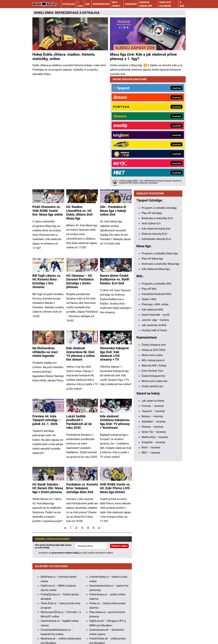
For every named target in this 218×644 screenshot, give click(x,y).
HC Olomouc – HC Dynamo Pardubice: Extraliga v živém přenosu (80, 172)
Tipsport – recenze (153, 413)
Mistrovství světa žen (155, 383)
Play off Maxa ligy (152, 261)
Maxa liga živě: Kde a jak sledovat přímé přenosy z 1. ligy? (143, 57)
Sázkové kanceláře (146, 4)
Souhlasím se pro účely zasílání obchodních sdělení (76, 443)
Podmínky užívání (97, 632)
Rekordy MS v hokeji (154, 368)
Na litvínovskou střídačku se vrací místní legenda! (45, 242)
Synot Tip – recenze (154, 434)
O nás (182, 4)
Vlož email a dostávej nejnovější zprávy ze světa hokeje (53, 436)
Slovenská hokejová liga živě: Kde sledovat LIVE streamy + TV (114, 244)
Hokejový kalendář (165, 4)
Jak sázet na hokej (153, 403)
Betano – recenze (152, 418)
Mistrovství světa (152, 357)
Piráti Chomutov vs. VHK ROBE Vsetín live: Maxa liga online (48, 101)
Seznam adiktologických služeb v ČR (116, 618)
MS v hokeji (116, 4)
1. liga (80, 4)
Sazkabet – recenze (154, 424)
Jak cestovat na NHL (154, 327)
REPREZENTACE (67, 13)
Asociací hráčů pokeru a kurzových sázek (85, 591)
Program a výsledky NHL (157, 286)
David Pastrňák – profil (156, 317)
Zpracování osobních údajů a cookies (135, 632)
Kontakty (49, 632)
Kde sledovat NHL (153, 312)
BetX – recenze (151, 450)
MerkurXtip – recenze (155, 439)
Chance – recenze (152, 429)
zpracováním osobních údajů (65, 443)
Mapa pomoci (147, 618)
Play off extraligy (152, 215)
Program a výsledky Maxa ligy (160, 255)
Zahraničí (131, 4)
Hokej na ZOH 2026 (154, 352)
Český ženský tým (152, 388)
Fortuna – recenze (153, 408)
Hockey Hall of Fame (154, 332)
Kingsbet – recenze (153, 444)
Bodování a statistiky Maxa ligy (160, 266)
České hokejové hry (153, 378)
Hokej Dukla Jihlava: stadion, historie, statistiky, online (64, 57)
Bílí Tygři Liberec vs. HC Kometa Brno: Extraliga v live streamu (47, 172)
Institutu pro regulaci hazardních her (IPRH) (105, 586)
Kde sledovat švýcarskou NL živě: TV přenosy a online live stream (81, 244)
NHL (88, 4)
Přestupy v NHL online (155, 306)
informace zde (112, 607)
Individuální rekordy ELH (156, 241)
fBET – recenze (151, 455)
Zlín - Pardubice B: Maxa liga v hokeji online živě (113, 101)
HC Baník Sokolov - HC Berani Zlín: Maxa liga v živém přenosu (48, 378)
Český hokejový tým (154, 347)
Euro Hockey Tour (152, 373)
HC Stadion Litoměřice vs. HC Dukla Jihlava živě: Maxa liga (80, 103)
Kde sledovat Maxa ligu (156, 271)
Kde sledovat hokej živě (156, 231)
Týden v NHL (149, 301)
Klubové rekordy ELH (154, 236)
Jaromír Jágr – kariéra (155, 322)
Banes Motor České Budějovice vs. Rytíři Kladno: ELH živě (115, 170)
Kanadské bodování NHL (157, 296)
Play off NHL (149, 291)
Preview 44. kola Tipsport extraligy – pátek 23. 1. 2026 (46, 310)
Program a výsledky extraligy (159, 210)
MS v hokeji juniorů (153, 362)
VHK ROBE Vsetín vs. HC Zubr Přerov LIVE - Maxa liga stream (116, 378)
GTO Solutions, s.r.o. (55, 637)
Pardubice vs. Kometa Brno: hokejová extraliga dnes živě (82, 378)
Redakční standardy (71, 632)
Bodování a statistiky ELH (157, 220)
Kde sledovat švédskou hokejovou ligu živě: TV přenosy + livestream (115, 312)
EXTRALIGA (91, 13)
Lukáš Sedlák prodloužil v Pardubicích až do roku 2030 (79, 312)
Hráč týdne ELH (151, 225)
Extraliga (69, 4)
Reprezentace (101, 4)
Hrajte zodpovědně (44, 598)
